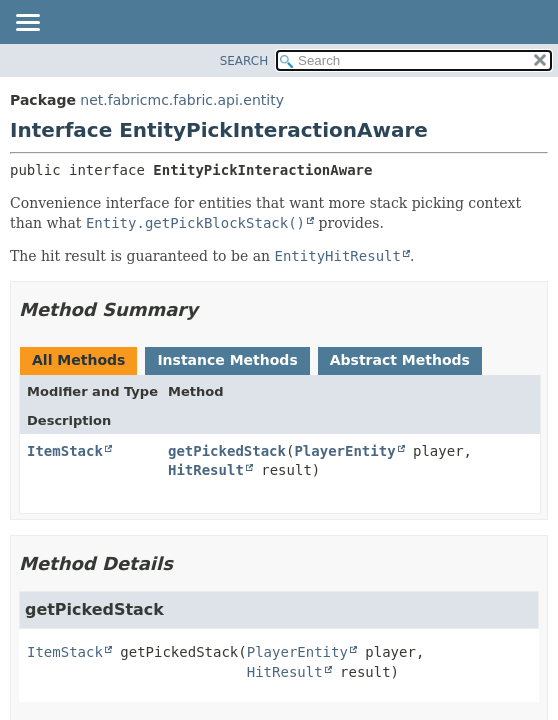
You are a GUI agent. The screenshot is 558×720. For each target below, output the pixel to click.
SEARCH (244, 61)
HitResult (206, 470)
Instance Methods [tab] (227, 360)
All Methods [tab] (78, 360)
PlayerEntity (344, 451)
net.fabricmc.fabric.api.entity (182, 100)
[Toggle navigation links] (27, 24)
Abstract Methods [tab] (400, 360)
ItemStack (65, 451)
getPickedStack (227, 451)
